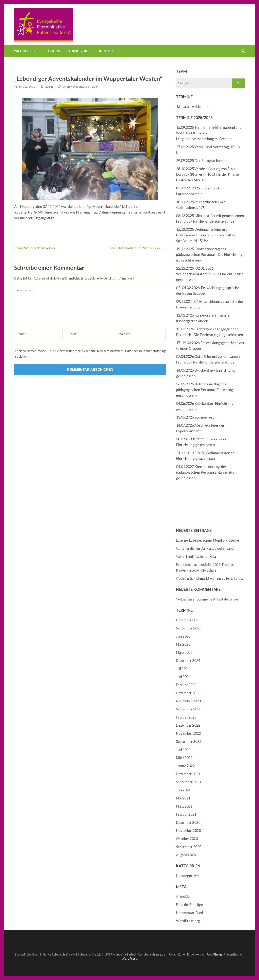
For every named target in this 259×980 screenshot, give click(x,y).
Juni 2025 (183, 636)
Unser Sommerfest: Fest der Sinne (212, 599)
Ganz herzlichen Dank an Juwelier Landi (205, 548)
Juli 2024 (183, 669)
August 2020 (186, 855)
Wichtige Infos (26, 51)
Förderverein (80, 51)
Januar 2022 (185, 766)
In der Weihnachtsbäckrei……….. (39, 248)
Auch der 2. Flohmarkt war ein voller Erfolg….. (210, 578)
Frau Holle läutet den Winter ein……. (138, 248)
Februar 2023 (186, 717)
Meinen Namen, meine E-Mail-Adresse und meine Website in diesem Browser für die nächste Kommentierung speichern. (90, 353)
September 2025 (189, 628)
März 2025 (184, 652)
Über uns (54, 51)
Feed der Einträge (189, 905)
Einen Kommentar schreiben (81, 87)
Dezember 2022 (188, 725)
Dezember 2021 (188, 774)
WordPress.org (188, 921)
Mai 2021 (183, 798)
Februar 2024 (186, 685)
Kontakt (106, 51)
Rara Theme (215, 954)
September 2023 (189, 709)
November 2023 (188, 701)
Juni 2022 (183, 750)
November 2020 (188, 831)
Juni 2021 (183, 790)
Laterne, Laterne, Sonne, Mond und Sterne (208, 540)
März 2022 (184, 758)
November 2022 (188, 733)
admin (49, 87)
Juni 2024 (183, 677)
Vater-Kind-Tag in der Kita (196, 556)
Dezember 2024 (188, 661)
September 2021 (189, 782)
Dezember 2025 (188, 620)
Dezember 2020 (188, 822)
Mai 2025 (183, 644)
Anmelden (184, 897)
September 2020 (189, 847)
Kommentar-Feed (189, 913)
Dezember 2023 (188, 693)
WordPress (129, 958)
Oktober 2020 (187, 839)
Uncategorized (187, 876)
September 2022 (189, 741)
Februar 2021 (186, 814)
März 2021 (184, 806)
